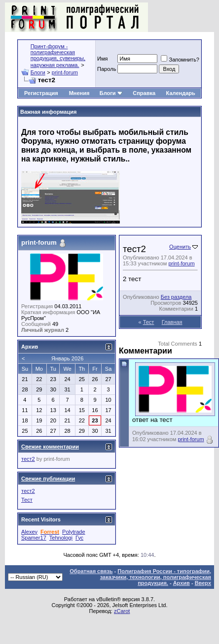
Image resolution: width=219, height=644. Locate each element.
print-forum (65, 72)
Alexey (29, 532)
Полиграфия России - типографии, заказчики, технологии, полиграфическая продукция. (156, 577)
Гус (79, 538)
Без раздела (176, 297)
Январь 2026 (67, 358)
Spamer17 (34, 538)
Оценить (180, 247)
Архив (182, 583)
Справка (144, 93)
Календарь (181, 93)
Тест (149, 322)
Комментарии (176, 309)
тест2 (28, 459)
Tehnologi (61, 538)
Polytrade (73, 532)
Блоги (38, 72)
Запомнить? (180, 60)
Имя (102, 59)
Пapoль (107, 69)
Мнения (79, 93)
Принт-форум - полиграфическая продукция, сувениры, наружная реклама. (58, 56)
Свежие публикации (48, 479)
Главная (172, 322)
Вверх (203, 583)
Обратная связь (91, 571)
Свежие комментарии (50, 447)
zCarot (122, 611)
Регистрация (41, 93)
